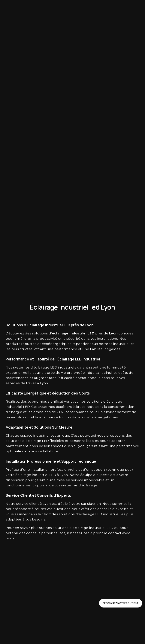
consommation (121, 407)
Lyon (113, 333)
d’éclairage (40, 367)
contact (115, 533)
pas (87, 533)
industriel (78, 333)
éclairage (60, 333)
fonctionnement (20, 485)
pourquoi (88, 436)
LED (91, 333)
